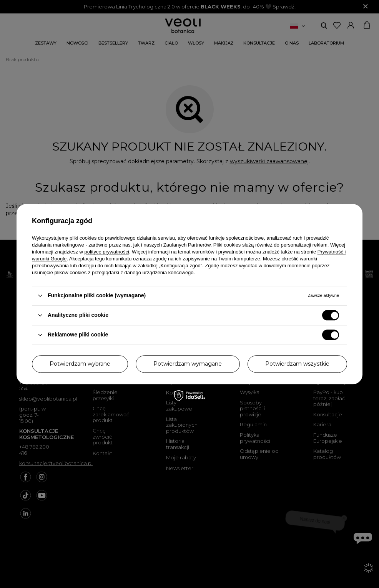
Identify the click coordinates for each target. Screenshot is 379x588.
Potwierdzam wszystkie (297, 364)
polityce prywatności (107, 252)
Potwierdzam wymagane (188, 364)
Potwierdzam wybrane (80, 364)
